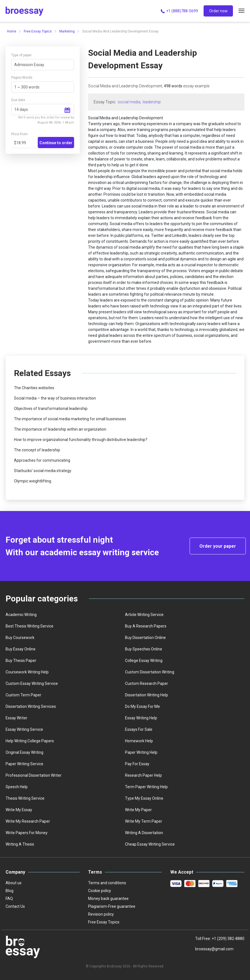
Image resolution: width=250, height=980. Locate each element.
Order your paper (218, 546)
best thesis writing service (30, 626)
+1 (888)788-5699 (179, 11)
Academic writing (21, 615)
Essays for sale (139, 729)
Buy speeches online (144, 649)
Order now (218, 11)
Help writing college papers (30, 741)
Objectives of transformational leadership (51, 409)
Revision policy (101, 914)
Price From (19, 134)
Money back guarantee (108, 899)
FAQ (9, 899)
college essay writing (144, 661)
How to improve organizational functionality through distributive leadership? (81, 440)
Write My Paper (138, 810)
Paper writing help (141, 752)
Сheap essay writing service (150, 844)
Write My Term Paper (144, 821)
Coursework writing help (27, 672)
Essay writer (16, 718)
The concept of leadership (37, 450)
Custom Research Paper (147, 683)
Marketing (67, 31)
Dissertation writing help (147, 695)
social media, (129, 102)
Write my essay (19, 810)
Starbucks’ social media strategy (43, 471)
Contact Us (15, 906)
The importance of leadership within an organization (60, 429)
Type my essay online (144, 798)
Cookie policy (100, 891)
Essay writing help (141, 718)
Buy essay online (21, 649)
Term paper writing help (146, 787)
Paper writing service (24, 764)
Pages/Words (22, 78)
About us (14, 883)
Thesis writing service (25, 798)
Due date (18, 100)
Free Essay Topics (38, 31)
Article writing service (144, 615)
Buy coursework (20, 638)
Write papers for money (27, 833)
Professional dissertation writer (34, 775)
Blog (10, 891)
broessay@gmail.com (214, 949)
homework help (139, 741)
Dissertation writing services (31, 706)
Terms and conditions (107, 883)
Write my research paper (28, 821)
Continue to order (56, 143)
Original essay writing (24, 752)
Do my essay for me (142, 706)
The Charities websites (34, 388)
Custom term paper (23, 695)
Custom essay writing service (32, 683)
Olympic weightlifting (33, 481)
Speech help (17, 787)
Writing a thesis (20, 844)
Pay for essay (137, 764)
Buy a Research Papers (146, 626)
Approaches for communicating (42, 460)
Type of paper (21, 55)
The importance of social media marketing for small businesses (70, 419)
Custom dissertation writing (150, 672)
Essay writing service (24, 729)
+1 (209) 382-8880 (228, 939)
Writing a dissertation (144, 833)
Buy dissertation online (145, 638)
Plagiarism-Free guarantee (112, 906)
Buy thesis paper (21, 661)
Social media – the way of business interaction (55, 398)
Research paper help (143, 775)
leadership (152, 102)
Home (12, 31)
